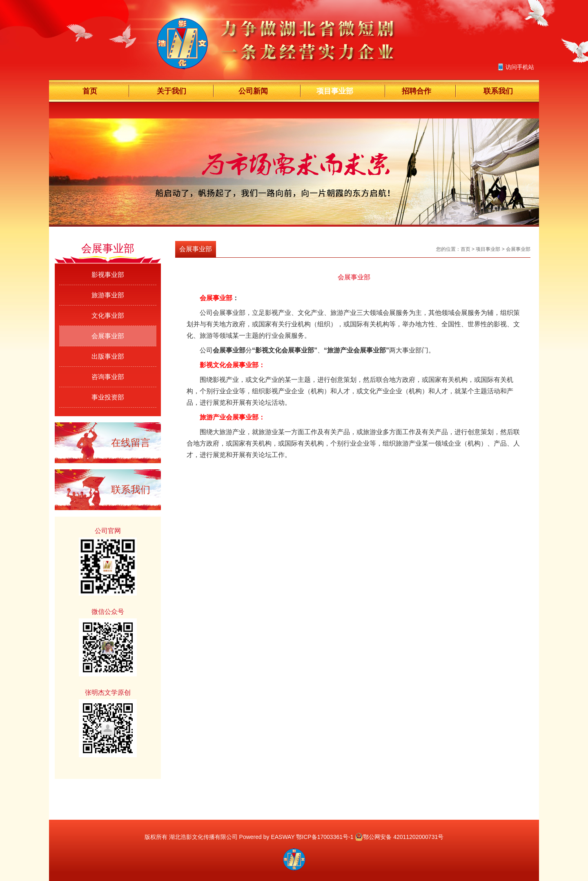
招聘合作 (416, 91)
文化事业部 (108, 316)
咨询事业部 (108, 377)
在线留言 (131, 443)
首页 (90, 91)
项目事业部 (335, 91)
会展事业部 (108, 336)
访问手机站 (520, 67)
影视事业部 (108, 275)
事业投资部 (108, 397)
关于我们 (171, 91)
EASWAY (283, 837)
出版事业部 (108, 356)
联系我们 (498, 91)
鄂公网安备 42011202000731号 (399, 837)
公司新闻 (253, 91)
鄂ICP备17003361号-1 (325, 837)
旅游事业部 (108, 295)
